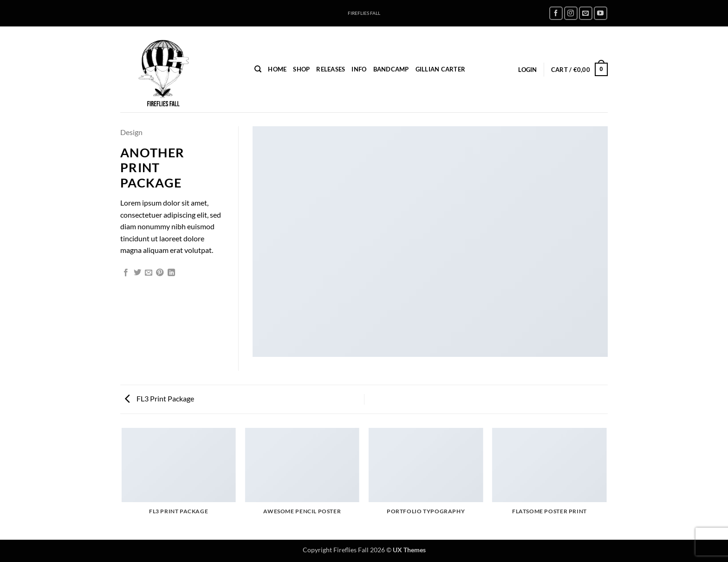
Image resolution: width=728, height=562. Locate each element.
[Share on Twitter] (137, 273)
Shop (301, 69)
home (277, 69)
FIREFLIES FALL (364, 13)
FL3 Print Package (159, 398)
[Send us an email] (586, 13)
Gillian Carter (441, 69)
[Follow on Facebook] (556, 13)
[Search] (258, 69)
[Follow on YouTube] (601, 13)
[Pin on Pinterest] (160, 273)
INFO (359, 69)
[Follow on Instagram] (571, 13)
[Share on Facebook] (126, 273)
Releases (331, 69)
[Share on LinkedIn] (171, 273)
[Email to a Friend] (149, 273)
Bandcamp (391, 69)
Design (131, 132)
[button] (527, 70)
